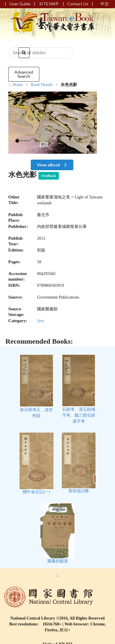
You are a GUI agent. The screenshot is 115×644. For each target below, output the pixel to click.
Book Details (42, 85)
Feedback (49, 176)
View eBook (52, 165)
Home (18, 85)
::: (10, 85)
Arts (41, 321)
